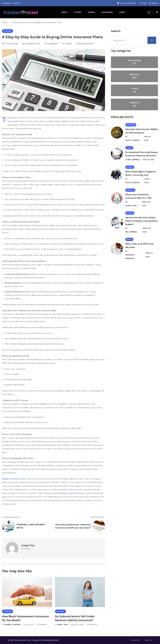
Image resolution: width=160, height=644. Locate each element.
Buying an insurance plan (14, 479)
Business (134, 76)
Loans (122, 12)
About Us (16, 3)
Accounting (107, 12)
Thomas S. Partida (12, 625)
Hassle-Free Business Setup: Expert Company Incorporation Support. (142, 221)
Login (143, 3)
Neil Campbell (134, 160)
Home (5, 22)
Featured (134, 104)
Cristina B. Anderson (130, 257)
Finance (91, 12)
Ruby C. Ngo (63, 625)
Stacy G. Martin (132, 140)
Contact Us (6, 3)
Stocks (78, 12)
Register (153, 3)
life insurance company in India (69, 493)
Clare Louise (131, 206)
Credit (64, 12)
